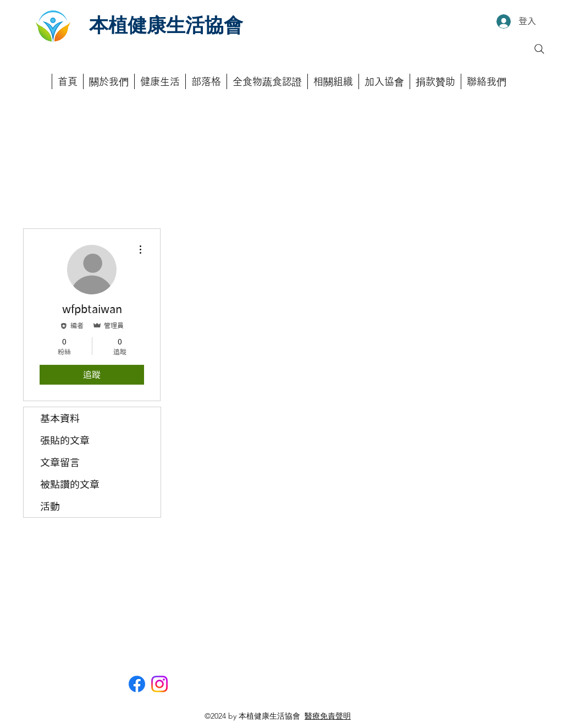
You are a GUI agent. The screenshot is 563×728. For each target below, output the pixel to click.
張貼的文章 (65, 440)
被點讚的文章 (70, 484)
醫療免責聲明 (328, 716)
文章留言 (60, 462)
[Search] (539, 49)
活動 (50, 506)
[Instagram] (159, 684)
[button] (267, 81)
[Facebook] (137, 684)
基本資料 (60, 418)
